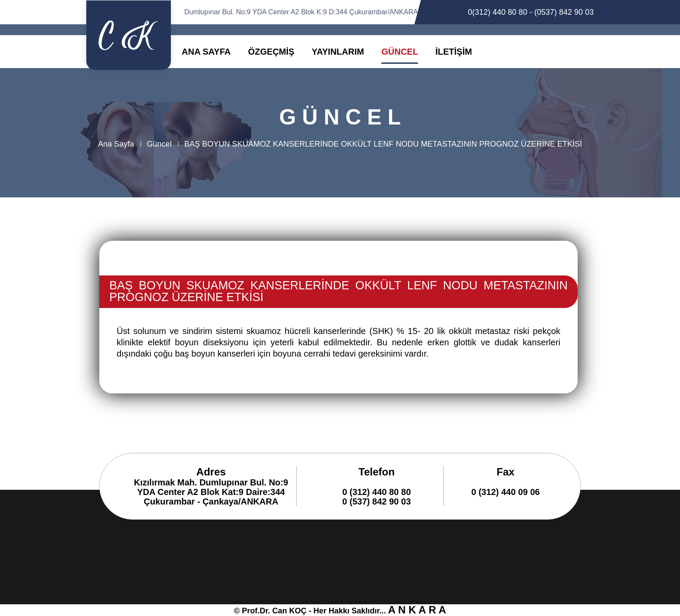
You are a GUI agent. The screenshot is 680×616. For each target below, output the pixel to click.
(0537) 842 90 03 (564, 12)
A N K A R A (417, 610)
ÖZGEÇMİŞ (271, 52)
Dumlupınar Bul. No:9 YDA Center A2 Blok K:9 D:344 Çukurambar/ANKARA (301, 12)
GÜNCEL (399, 52)
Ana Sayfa (116, 144)
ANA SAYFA (206, 52)
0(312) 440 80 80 (498, 12)
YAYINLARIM (338, 52)
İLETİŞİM (454, 52)
